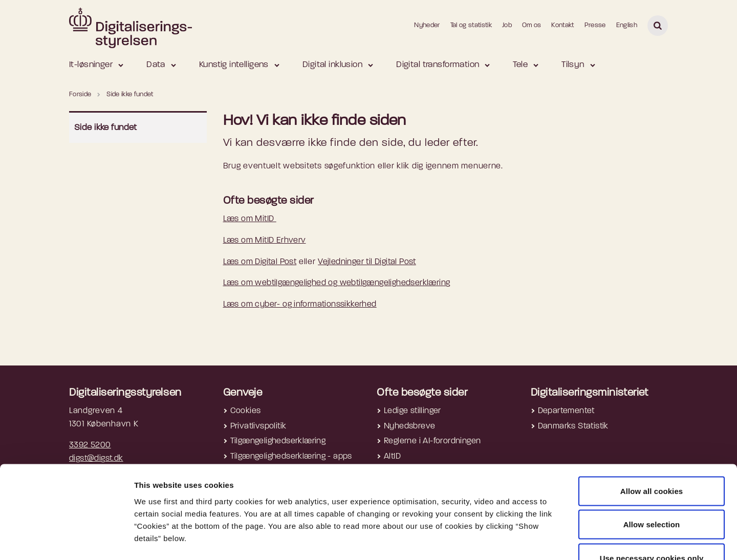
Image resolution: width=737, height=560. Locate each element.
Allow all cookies (652, 426)
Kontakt (562, 25)
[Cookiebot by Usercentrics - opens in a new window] (66, 540)
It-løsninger (91, 65)
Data (156, 65)
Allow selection (652, 459)
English (627, 25)
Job (507, 25)
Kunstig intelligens (234, 65)
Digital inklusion (332, 65)
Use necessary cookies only (652, 493)
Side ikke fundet (106, 128)
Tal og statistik (471, 25)
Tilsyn (573, 65)
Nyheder (427, 25)
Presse (595, 25)
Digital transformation (438, 65)
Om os (532, 25)
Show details (543, 540)
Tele (520, 65)
